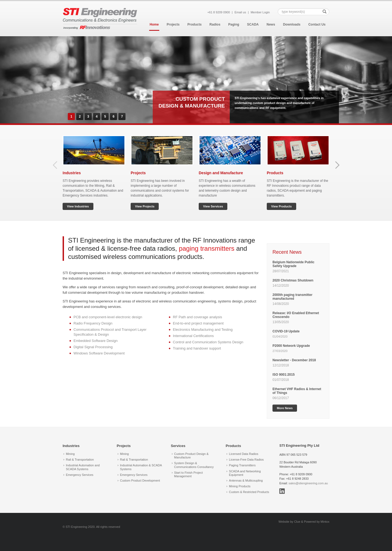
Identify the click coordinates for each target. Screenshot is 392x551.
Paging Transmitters (242, 465)
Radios (215, 25)
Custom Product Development (140, 480)
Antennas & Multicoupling (246, 480)
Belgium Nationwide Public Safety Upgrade (293, 264)
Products (195, 25)
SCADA (253, 25)
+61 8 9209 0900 (219, 12)
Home (154, 25)
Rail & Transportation (80, 460)
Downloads (292, 25)
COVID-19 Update (286, 331)
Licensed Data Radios (244, 454)
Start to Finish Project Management (189, 474)
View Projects (145, 206)
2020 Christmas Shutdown (293, 280)
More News (285, 408)
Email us (240, 12)
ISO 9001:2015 (284, 375)
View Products (281, 206)
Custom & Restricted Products (249, 492)
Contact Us (317, 25)
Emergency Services (80, 475)
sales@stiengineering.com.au (308, 483)
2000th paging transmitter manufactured (293, 297)
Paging (234, 25)
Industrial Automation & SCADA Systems (141, 467)
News (271, 25)
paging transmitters (207, 248)
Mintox (325, 522)
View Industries (78, 206)
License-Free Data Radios (246, 460)
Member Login (260, 12)
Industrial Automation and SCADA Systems (83, 467)
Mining (70, 454)
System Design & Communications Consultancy (194, 465)
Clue (297, 522)
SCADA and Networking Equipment (245, 473)
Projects (173, 25)
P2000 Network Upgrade (291, 346)
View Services (213, 206)
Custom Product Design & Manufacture (192, 456)
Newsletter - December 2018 (294, 360)
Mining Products (240, 486)
